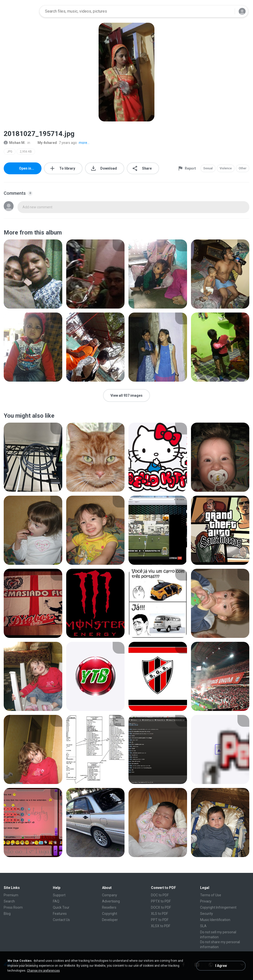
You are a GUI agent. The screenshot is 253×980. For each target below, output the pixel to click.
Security (207, 914)
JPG (10, 152)
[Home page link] (20, 11)
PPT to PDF (160, 920)
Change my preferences (43, 971)
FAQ (56, 901)
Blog (7, 914)
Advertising (111, 901)
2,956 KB (26, 152)
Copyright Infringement (218, 907)
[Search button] (228, 11)
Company (110, 895)
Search (9, 901)
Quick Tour (61, 907)
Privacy (206, 901)
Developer (110, 920)
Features (60, 914)
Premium (11, 895)
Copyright (110, 914)
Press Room (13, 907)
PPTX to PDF (161, 901)
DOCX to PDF (161, 907)
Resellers (109, 907)
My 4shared (44, 143)
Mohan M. (15, 143)
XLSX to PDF (161, 926)
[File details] (33, 274)
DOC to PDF (160, 895)
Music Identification (215, 920)
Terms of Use (211, 895)
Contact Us (61, 920)
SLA (203, 926)
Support (59, 895)
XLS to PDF (159, 914)
